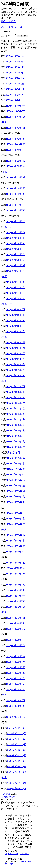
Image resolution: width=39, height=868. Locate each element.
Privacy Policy (8, 797)
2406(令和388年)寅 (15, 497)
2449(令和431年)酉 (15, 232)
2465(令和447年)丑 (14, 100)
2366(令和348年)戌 (16, 772)
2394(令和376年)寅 (15, 585)
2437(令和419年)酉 (15, 309)
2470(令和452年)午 (14, 73)
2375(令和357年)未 (15, 717)
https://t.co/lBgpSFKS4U (17, 853)
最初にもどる (8, 21)
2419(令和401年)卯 (15, 420)
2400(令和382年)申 (15, 541)
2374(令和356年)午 (16, 728)
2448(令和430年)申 (15, 238)
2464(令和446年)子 (15, 106)
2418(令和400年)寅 (15, 425)
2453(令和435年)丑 (15, 194)
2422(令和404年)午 (15, 403)
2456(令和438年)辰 (15, 166)
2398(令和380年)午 (15, 552)
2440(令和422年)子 (15, 287)
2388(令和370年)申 (15, 623)
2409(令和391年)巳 (15, 480)
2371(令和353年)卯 (16, 744)
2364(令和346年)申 (16, 788)
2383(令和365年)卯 (15, 662)
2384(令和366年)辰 (15, 656)
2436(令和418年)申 (15, 315)
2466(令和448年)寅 (14, 95)
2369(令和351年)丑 (16, 755)
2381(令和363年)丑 (15, 673)
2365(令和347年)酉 (16, 783)
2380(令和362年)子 (15, 678)
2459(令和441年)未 (15, 144)
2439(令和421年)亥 (15, 293)
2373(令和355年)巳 (16, 733)
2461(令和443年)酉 (15, 128)
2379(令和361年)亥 (15, 684)
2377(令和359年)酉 (15, 700)
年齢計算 (6, 794)
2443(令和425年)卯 (15, 265)
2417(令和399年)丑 (15, 431)
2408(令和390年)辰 (15, 486)
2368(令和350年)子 (16, 761)
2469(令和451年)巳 (14, 78)
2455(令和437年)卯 (15, 177)
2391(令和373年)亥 (15, 601)
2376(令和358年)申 (15, 706)
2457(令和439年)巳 (15, 161)
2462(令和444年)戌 (15, 117)
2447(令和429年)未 (15, 243)
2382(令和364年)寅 (15, 667)
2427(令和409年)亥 (15, 370)
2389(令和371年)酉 (15, 618)
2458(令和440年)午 (15, 150)
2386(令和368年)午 (15, 640)
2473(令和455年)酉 (14, 56)
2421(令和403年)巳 (15, 409)
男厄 (4, 227)
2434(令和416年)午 (15, 326)
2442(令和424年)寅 (15, 271)
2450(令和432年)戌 (15, 221)
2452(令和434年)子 (15, 205)
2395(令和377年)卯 (15, 574)
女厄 (4, 172)
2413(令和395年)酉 (15, 458)
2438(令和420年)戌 (15, 298)
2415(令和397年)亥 (15, 442)
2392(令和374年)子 (15, 596)
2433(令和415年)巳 (15, 331)
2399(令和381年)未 (15, 546)
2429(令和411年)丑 (15, 359)
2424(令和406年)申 (15, 392)
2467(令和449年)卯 (14, 89)
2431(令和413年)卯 (15, 348)
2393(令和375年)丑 (15, 590)
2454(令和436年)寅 (15, 188)
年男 (4, 122)
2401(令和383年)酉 (15, 535)
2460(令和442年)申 (15, 139)
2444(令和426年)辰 (15, 260)
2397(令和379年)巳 (15, 563)
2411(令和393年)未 (15, 469)
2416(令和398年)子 (15, 436)
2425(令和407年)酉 (15, 387)
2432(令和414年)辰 (15, 342)
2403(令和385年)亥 (15, 519)
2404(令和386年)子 (15, 513)
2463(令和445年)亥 (15, 111)
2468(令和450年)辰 (14, 84)
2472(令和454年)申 (14, 62)
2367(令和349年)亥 (16, 766)
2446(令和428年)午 (15, 249)
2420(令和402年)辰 (15, 414)
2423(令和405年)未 (15, 398)
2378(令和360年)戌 (15, 689)
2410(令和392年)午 (15, 475)
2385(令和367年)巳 (15, 645)
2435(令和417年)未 (15, 320)
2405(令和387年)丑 (15, 502)
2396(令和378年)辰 (15, 568)
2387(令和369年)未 (15, 629)
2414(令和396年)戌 (15, 447)
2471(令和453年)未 (14, 67)
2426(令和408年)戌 (15, 375)
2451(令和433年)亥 (15, 210)
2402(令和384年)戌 (15, 524)
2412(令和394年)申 (15, 464)
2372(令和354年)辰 (16, 739)
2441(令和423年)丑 (15, 282)
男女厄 (11, 453)
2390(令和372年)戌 (15, 607)
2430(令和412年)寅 (15, 353)
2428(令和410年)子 (15, 364)
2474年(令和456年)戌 (12, 27)
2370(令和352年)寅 (16, 750)
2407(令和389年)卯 (15, 491)
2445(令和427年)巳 (15, 254)
